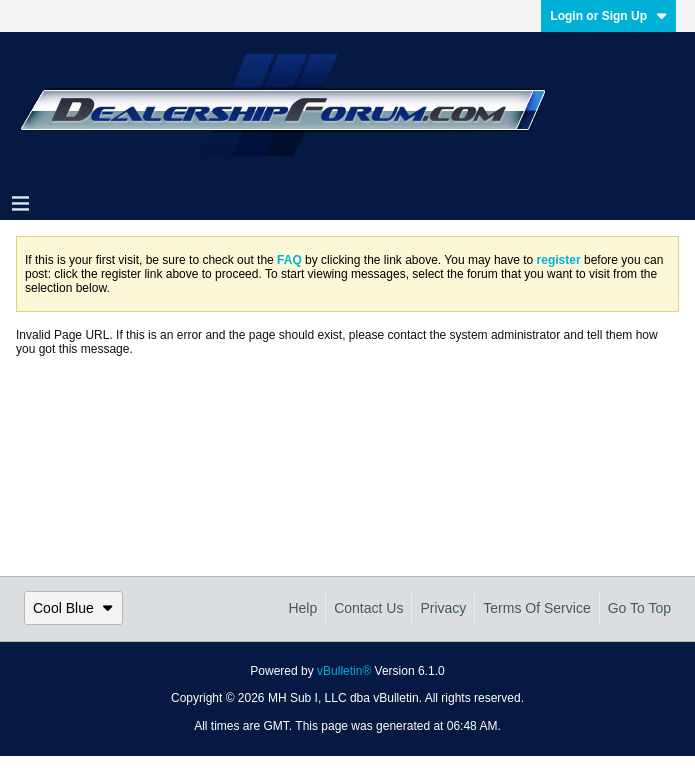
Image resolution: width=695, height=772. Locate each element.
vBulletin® (344, 671)
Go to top (639, 608)
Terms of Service (536, 608)
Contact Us (368, 608)
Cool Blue (73, 608)
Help (302, 608)
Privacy (443, 608)
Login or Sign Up (608, 16)
